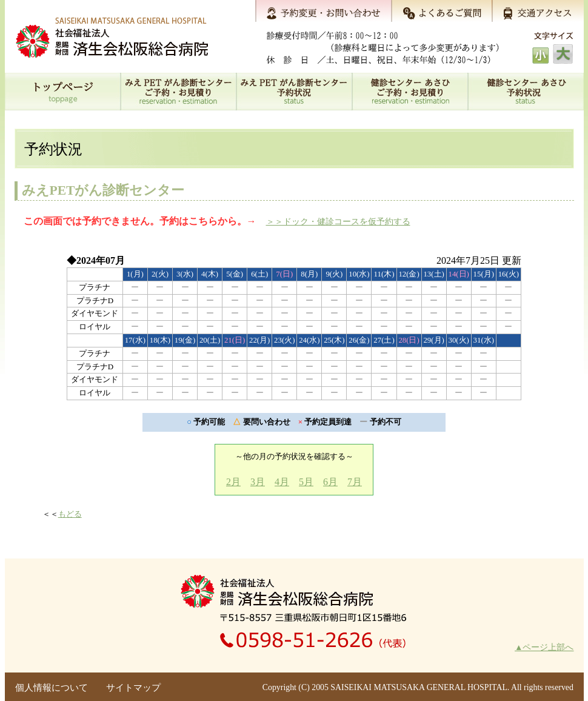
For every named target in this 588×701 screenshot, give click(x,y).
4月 (282, 482)
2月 (233, 482)
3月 (258, 482)
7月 (355, 482)
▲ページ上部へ (544, 647)
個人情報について (52, 688)
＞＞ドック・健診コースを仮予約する (338, 222)
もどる (70, 514)
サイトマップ (133, 688)
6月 (330, 482)
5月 (306, 482)
